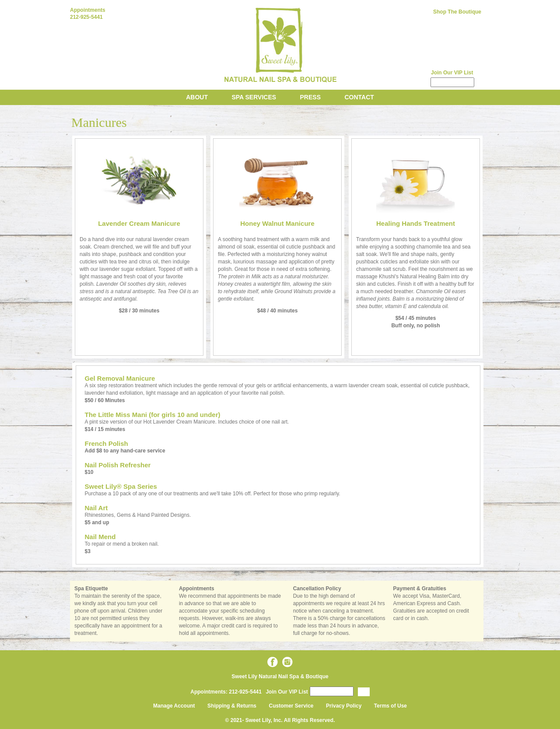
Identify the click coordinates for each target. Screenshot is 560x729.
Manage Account (174, 706)
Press (310, 97)
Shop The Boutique (457, 12)
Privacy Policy (344, 706)
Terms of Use (390, 706)
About (197, 97)
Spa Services (254, 97)
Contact (359, 97)
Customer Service (291, 706)
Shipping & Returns (232, 706)
